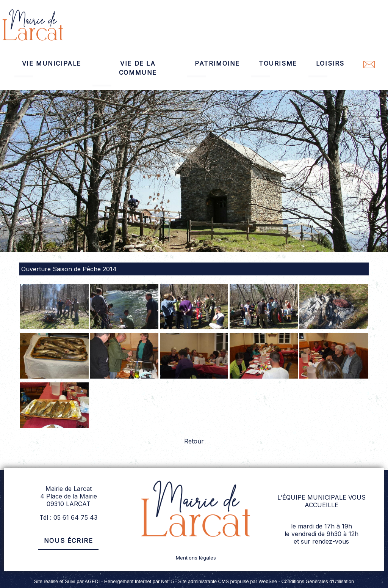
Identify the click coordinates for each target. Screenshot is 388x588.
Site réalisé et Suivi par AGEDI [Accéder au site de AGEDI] (67, 581)
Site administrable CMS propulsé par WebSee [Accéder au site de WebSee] (228, 581)
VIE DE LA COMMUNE (138, 68)
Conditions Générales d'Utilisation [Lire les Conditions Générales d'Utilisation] (318, 581)
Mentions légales (196, 558)
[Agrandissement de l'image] (54, 327)
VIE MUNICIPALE (52, 63)
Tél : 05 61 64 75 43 (68, 517)
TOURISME (278, 63)
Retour (194, 441)
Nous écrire (69, 541)
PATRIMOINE (217, 63)
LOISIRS (330, 63)
